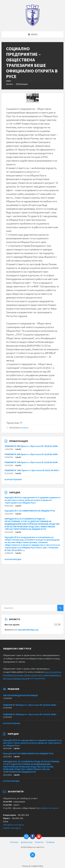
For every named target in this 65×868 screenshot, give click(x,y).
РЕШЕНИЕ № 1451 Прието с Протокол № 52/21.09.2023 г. (32, 470)
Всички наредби (13, 559)
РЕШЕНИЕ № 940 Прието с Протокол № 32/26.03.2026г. (30, 714)
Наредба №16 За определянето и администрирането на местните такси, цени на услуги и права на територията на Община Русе (32, 500)
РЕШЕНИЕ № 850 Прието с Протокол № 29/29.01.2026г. (32, 446)
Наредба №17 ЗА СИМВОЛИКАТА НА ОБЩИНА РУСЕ (30, 511)
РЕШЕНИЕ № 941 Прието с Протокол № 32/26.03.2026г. (30, 705)
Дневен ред (27, 842)
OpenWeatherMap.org (28, 630)
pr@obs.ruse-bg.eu (49, 808)
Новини (25, 428)
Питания (14, 842)
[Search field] (32, 608)
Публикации (22, 84)
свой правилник (37, 678)
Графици (50, 842)
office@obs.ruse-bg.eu (14, 825)
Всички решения (13, 479)
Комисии (39, 842)
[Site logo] (32, 25)
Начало (10, 84)
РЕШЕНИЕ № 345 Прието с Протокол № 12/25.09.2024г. (32, 462)
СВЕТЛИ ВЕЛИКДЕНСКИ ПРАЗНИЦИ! (20, 695)
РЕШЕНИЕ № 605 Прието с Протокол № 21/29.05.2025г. (32, 454)
